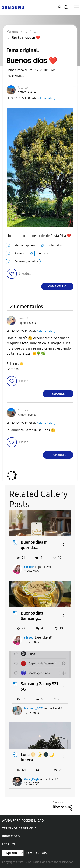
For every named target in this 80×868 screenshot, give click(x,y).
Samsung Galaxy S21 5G (39, 686)
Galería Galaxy (46, 98)
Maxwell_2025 (34, 708)
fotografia (55, 245)
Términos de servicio (20, 829)
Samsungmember (27, 261)
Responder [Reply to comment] (58, 394)
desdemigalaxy (25, 245)
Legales (9, 844)
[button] (66, 89)
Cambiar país (36, 853)
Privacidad (11, 836)
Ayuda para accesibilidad (23, 821)
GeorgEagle (32, 779)
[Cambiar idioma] (13, 853)
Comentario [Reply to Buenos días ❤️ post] (57, 287)
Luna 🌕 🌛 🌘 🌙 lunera (38, 757)
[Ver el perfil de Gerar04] (23, 318)
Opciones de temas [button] (66, 42)
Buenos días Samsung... (32, 616)
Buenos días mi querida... (35, 545)
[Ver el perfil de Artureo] (23, 88)
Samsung (44, 253)
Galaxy (20, 253)
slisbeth (29, 567)
